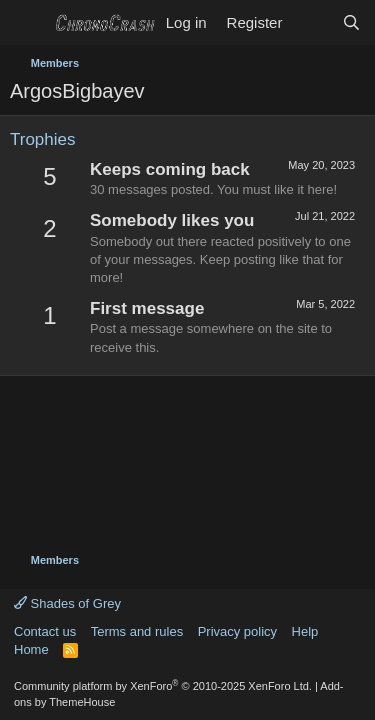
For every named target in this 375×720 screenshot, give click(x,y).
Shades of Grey (67, 603)
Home (31, 649)
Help (305, 631)
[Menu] (27, 23)
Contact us (45, 631)
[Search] (351, 22)
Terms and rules (137, 631)
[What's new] (311, 22)
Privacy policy (237, 631)
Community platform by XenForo (163, 686)
